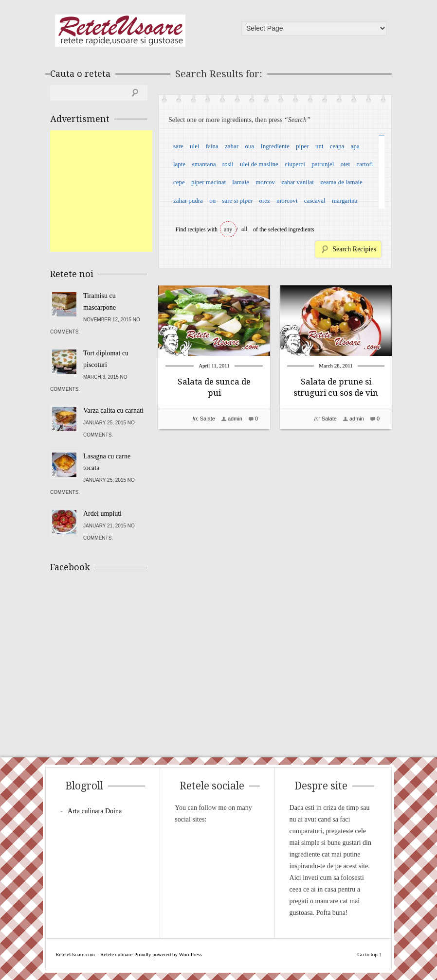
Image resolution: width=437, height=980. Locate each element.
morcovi (287, 201)
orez (264, 201)
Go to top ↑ (369, 954)
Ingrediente (275, 146)
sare (178, 146)
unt (319, 146)
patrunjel (323, 164)
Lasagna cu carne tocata (107, 462)
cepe (179, 182)
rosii (228, 164)
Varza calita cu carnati (113, 411)
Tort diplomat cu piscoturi (106, 359)
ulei (195, 146)
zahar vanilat (298, 182)
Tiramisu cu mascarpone (100, 302)
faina (212, 146)
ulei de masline (259, 164)
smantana (204, 164)
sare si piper (237, 201)
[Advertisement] (123, 191)
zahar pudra (188, 201)
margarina (345, 201)
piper (302, 146)
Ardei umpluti (102, 514)
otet (346, 164)
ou (212, 201)
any (228, 229)
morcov (265, 182)
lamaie (241, 182)
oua (249, 146)
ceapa (337, 146)
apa (355, 146)
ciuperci (295, 164)
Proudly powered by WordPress (168, 954)
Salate (208, 419)
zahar (232, 146)
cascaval (315, 201)
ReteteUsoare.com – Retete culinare (120, 31)
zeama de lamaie (341, 182)
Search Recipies (354, 249)
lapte (179, 164)
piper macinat (209, 182)
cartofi (364, 164)
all (244, 229)
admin (235, 419)
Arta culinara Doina (95, 811)
